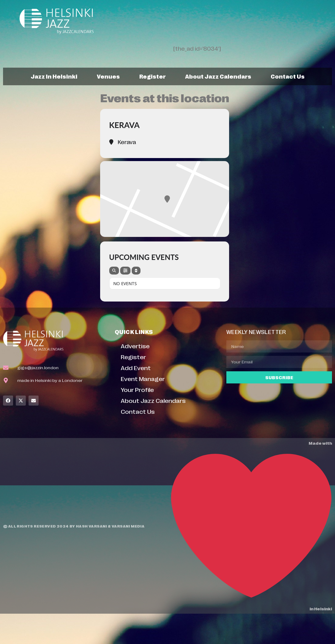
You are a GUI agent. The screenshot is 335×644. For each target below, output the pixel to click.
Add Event (136, 368)
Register (152, 76)
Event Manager (143, 378)
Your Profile (137, 389)
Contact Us (288, 76)
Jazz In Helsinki (54, 76)
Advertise (135, 346)
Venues (108, 76)
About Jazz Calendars (218, 76)
